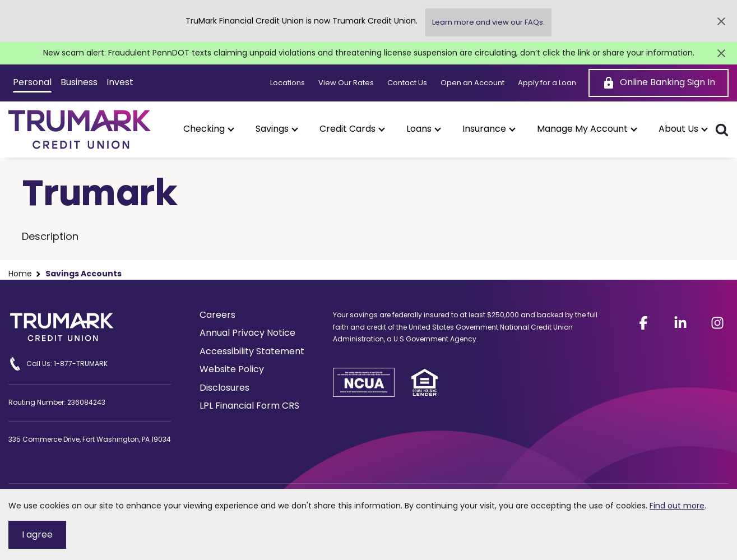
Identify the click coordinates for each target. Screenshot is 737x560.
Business (79, 82)
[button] (208, 129)
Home (20, 274)
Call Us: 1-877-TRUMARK (58, 364)
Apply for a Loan (547, 83)
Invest (120, 82)
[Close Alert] (721, 21)
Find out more (677, 506)
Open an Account (472, 83)
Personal (32, 82)
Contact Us (407, 83)
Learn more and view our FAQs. (488, 22)
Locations (288, 83)
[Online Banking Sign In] (659, 83)
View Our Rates (346, 83)
